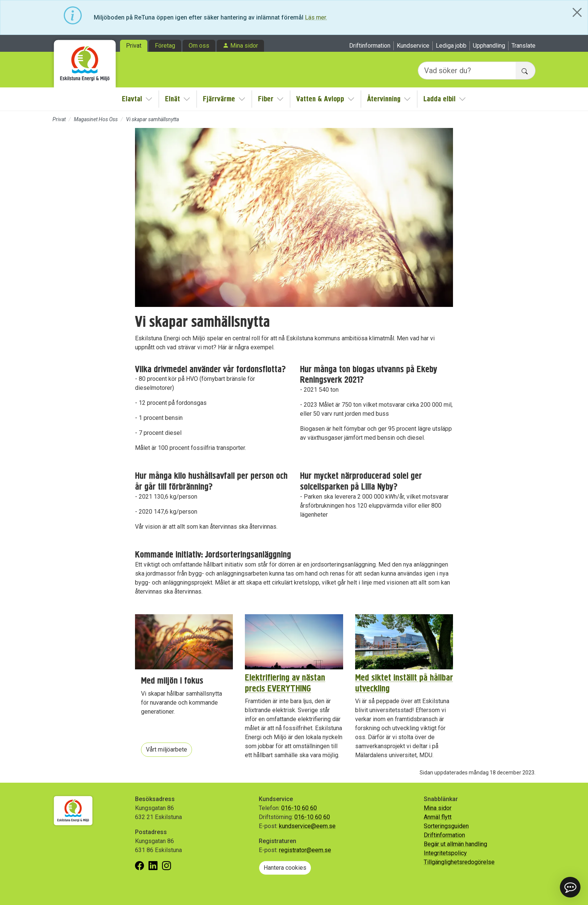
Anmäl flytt (438, 817)
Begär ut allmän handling (455, 844)
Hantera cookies (285, 868)
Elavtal (132, 99)
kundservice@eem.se (307, 826)
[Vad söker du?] (467, 71)
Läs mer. (316, 17)
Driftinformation (370, 46)
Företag (165, 46)
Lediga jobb (451, 46)
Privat (134, 46)
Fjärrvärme (219, 99)
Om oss (199, 46)
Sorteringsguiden (446, 826)
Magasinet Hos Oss (96, 119)
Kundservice (413, 46)
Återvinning (384, 99)
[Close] (577, 12)
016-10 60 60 (299, 808)
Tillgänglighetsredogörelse (459, 862)
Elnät (172, 99)
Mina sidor (244, 46)
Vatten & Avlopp (320, 99)
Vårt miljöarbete (166, 749)
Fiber (266, 99)
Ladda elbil (439, 99)
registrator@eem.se (305, 850)
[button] (570, 887)
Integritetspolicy (445, 853)
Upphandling (489, 46)
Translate (523, 46)
